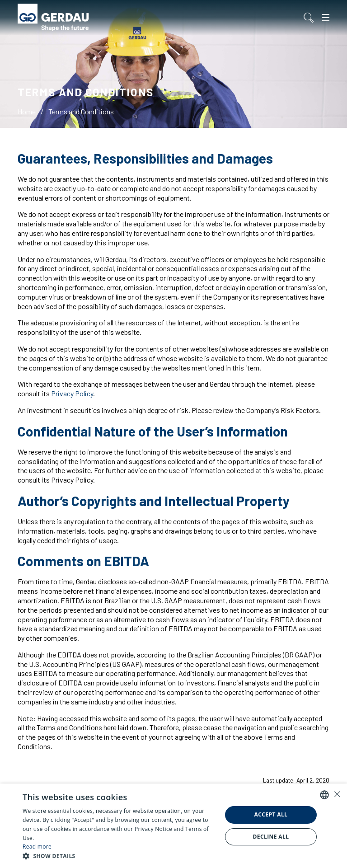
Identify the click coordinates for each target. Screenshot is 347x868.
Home (27, 111)
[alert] (173, 826)
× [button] (337, 794)
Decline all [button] (271, 837)
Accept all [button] (271, 814)
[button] (119, 856)
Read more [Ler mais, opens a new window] (37, 847)
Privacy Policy (72, 393)
